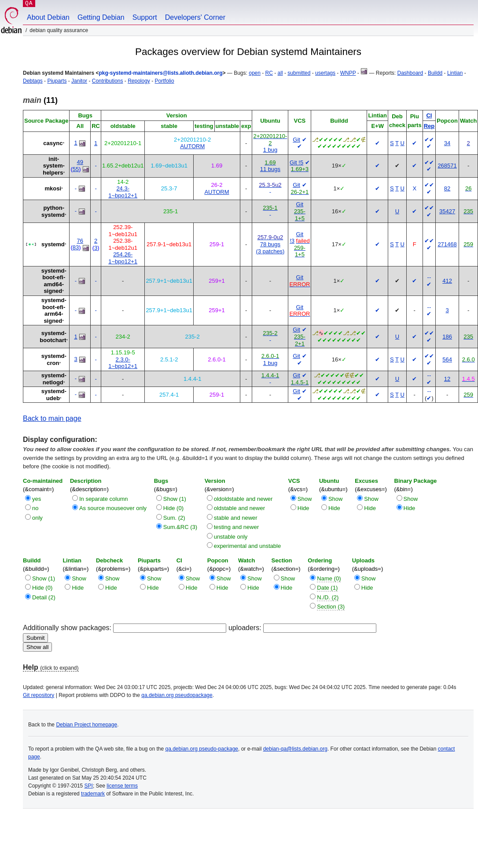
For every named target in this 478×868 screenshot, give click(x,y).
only (37, 518)
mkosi (53, 188)
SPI (89, 786)
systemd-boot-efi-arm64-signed (54, 310)
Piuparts (57, 81)
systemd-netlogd (54, 379)
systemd (53, 244)
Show (305, 499)
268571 (447, 166)
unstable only (231, 537)
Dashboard (410, 73)
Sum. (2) (174, 518)
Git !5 (296, 162)
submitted (299, 73)
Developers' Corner (195, 17)
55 (76, 169)
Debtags (33, 81)
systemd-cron (54, 359)
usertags (325, 73)
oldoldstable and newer (243, 499)
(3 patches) (270, 251)
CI (429, 115)
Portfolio (165, 81)
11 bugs (270, 169)
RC (269, 73)
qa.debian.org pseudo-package (202, 749)
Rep (429, 126)
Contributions (108, 81)
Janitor (79, 81)
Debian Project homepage (86, 725)
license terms (122, 786)
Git (296, 140)
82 (447, 188)
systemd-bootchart (53, 337)
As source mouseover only (113, 508)
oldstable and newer (239, 508)
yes (37, 499)
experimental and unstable (248, 546)
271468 (447, 244)
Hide (303, 508)
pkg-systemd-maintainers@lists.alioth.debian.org (160, 73)
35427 (447, 211)
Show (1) (175, 499)
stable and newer (236, 518)
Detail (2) (44, 597)
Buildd (435, 73)
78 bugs (270, 244)
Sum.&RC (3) (180, 527)
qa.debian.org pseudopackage (177, 695)
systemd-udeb (54, 395)
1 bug (270, 150)
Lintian (455, 73)
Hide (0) (173, 508)
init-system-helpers (54, 166)
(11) (40, 100)
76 (80, 241)
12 (447, 379)
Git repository (39, 695)
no (35, 508)
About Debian (48, 17)
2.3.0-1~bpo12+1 (123, 363)
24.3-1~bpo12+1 (123, 192)
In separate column (104, 499)
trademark (93, 794)
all (280, 73)
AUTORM (192, 146)
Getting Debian (101, 17)
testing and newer (237, 527)
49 (80, 162)
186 (447, 337)
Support (145, 17)
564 (447, 359)
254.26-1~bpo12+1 (123, 258)
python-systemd (53, 211)
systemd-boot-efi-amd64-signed (54, 281)
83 (76, 247)
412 (447, 281)
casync (53, 143)
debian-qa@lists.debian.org (295, 749)
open (255, 73)
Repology (139, 81)
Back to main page (52, 418)
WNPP (348, 73)
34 (447, 143)
